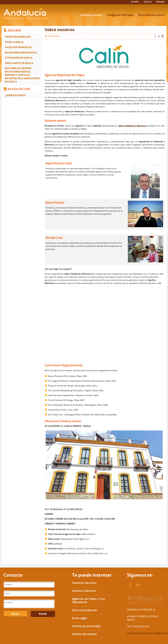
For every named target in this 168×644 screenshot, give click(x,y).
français (160, 2)
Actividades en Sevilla (19, 57)
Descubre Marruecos (151, 15)
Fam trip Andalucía (84, 610)
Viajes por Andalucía (18, 36)
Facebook (155, 36)
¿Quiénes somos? (91, 15)
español (135, 2)
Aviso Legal (79, 618)
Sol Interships (145, 599)
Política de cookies (84, 634)
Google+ (163, 36)
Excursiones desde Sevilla (21, 52)
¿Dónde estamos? (15, 95)
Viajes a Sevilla (14, 42)
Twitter (159, 36)
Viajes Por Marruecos (18, 47)
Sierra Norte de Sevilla (19, 63)
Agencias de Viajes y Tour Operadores (89, 601)
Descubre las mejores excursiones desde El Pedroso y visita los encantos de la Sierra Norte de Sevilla (22, 75)
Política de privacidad (86, 626)
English (148, 2)
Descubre (15, 30)
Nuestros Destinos (84, 591)
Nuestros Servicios (84, 583)
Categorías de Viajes (120, 15)
